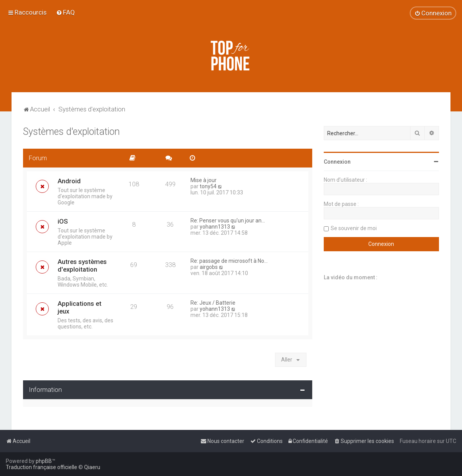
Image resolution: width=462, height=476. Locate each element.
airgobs (209, 267)
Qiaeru (92, 467)
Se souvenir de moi (354, 228)
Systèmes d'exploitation (71, 132)
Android (69, 181)
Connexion (337, 162)
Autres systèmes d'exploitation (82, 265)
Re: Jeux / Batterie (213, 303)
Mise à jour (204, 180)
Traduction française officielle (41, 467)
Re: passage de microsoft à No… (229, 261)
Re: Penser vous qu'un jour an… (228, 221)
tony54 (208, 186)
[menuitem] (65, 12)
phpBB (44, 461)
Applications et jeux (79, 307)
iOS (63, 221)
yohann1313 (215, 227)
